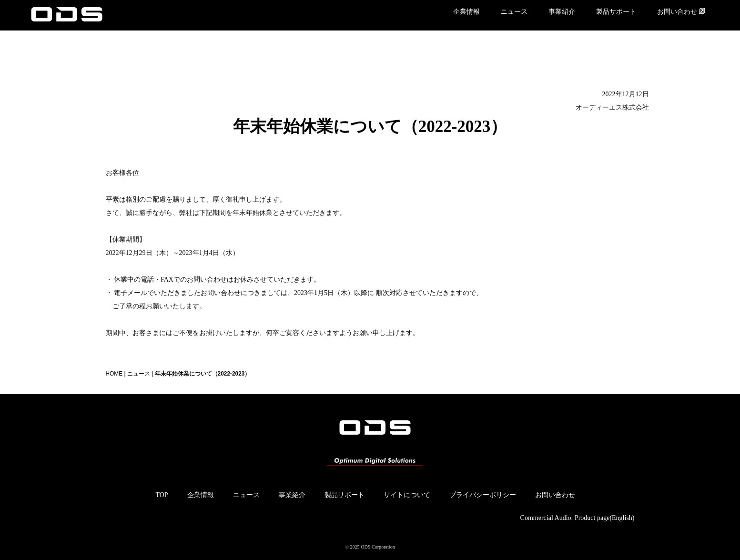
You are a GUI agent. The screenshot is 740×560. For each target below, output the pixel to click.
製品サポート (616, 12)
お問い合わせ (681, 11)
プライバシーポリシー (483, 495)
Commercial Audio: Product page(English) (578, 518)
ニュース (514, 12)
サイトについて (407, 495)
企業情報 (466, 12)
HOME (114, 374)
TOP (162, 495)
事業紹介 (562, 12)
